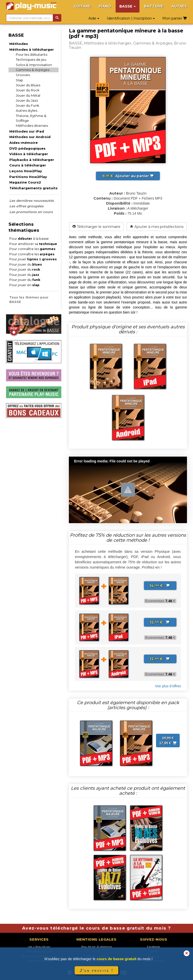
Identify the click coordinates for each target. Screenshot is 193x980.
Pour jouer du (26, 264)
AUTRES (179, 6)
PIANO (105, 6)
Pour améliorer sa (33, 244)
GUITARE (82, 6)
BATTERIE (154, 6)
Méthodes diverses (32, 126)
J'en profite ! (96, 970)
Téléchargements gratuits (33, 188)
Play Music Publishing (96, 947)
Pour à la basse (29, 239)
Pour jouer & (33, 259)
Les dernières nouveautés (32, 201)
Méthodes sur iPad (27, 131)
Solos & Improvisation (34, 65)
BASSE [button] (128, 6)
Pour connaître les (32, 249)
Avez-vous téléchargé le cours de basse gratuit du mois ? (96, 928)
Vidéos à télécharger (29, 154)
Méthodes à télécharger (32, 49)
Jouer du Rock (28, 90)
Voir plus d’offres (168, 686)
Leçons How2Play (26, 171)
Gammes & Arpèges (33, 70)
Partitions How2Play (28, 177)
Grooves (23, 75)
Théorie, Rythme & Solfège (31, 118)
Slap (19, 80)
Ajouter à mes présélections (157, 227)
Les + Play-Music (39, 947)
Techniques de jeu (31, 59)
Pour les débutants (32, 54)
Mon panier (175, 18)
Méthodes (19, 44)
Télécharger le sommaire (96, 227)
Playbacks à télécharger (32, 160)
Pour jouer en (24, 285)
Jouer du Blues (28, 85)
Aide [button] (94, 18)
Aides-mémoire (23, 143)
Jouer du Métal (28, 95)
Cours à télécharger (28, 165)
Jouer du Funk (28, 105)
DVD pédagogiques (27, 148)
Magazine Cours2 (25, 182)
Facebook (154, 947)
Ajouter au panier (128, 176)
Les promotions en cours (31, 212)
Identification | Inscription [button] (131, 18)
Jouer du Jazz (27, 100)
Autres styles (27, 110)
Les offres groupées (26, 206)
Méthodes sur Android (30, 137)
